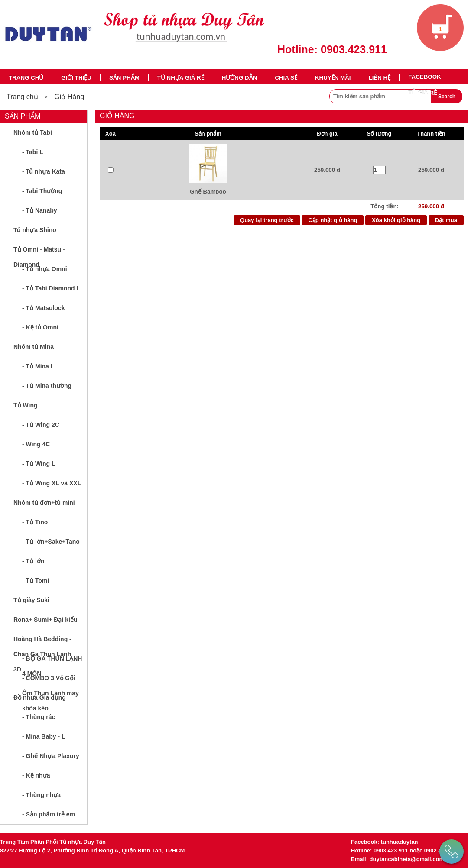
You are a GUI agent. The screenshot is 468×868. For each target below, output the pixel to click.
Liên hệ (380, 78)
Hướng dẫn (240, 78)
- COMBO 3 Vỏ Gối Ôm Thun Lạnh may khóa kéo (50, 681)
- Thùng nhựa (41, 795)
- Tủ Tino (35, 522)
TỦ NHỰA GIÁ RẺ (181, 78)
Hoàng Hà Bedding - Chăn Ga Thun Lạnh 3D (42, 642)
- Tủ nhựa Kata (44, 171)
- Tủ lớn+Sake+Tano (51, 542)
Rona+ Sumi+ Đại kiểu (45, 620)
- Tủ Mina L (38, 366)
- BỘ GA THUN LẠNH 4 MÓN (52, 662)
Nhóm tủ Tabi (33, 132)
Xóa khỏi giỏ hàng (396, 220)
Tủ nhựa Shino (35, 230)
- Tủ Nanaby (40, 210)
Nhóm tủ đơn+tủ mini (44, 503)
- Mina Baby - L (44, 736)
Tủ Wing (26, 405)
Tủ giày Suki (31, 600)
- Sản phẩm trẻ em (49, 814)
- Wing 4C (36, 444)
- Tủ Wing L (39, 464)
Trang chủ (26, 78)
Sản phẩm (124, 78)
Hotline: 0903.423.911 (332, 49)
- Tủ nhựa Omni (45, 269)
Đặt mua (446, 220)
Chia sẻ (286, 78)
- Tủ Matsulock (43, 308)
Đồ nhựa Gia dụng (40, 697)
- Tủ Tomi (36, 581)
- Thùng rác (39, 717)
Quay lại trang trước (267, 220)
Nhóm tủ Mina (34, 347)
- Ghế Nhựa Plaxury (51, 756)
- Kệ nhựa (36, 775)
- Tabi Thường (42, 191)
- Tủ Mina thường (47, 386)
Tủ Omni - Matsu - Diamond (39, 253)
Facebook (425, 77)
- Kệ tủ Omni (40, 327)
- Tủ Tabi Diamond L (51, 288)
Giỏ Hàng (69, 97)
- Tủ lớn (33, 561)
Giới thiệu (76, 78)
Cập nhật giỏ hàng (333, 220)
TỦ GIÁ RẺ (422, 93)
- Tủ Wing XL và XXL (52, 483)
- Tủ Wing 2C (41, 425)
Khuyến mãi (333, 78)
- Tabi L (33, 152)
